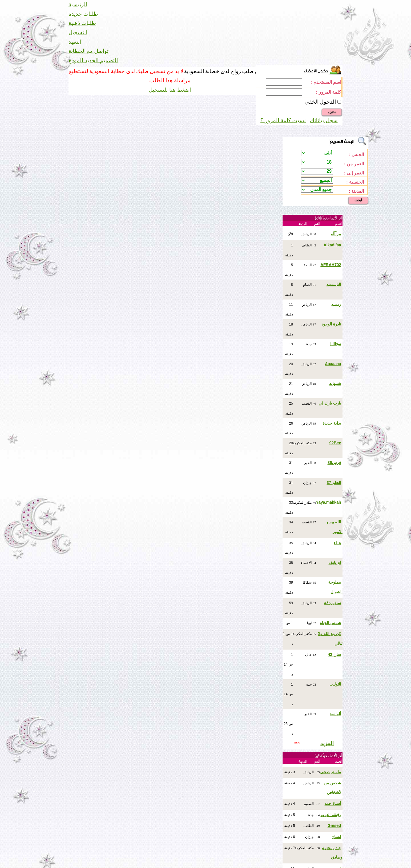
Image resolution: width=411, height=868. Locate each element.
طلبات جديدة (83, 14)
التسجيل (78, 32)
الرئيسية (78, 4)
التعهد (75, 42)
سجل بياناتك (324, 120)
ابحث (358, 200)
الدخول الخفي (320, 102)
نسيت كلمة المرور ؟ (283, 120)
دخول (332, 112)
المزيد (327, 743)
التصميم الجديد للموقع (93, 60)
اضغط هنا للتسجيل (170, 90)
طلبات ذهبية (82, 23)
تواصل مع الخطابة (88, 51)
